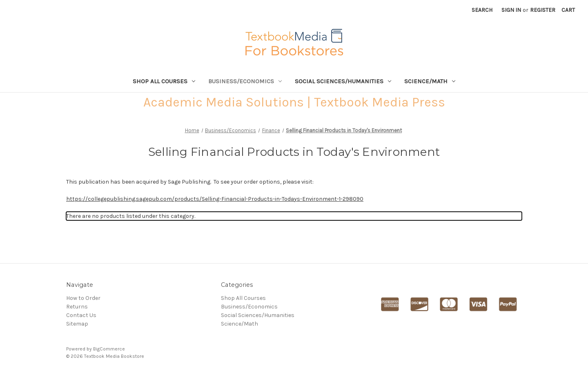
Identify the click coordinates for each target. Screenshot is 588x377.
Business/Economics (245, 81)
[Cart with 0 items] (568, 10)
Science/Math (430, 81)
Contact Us (81, 315)
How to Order (83, 298)
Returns (77, 307)
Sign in (511, 10)
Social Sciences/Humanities (343, 81)
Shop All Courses (164, 81)
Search (482, 10)
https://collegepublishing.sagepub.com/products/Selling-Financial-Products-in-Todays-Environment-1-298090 (215, 199)
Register (543, 10)
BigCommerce (109, 349)
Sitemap (77, 324)
